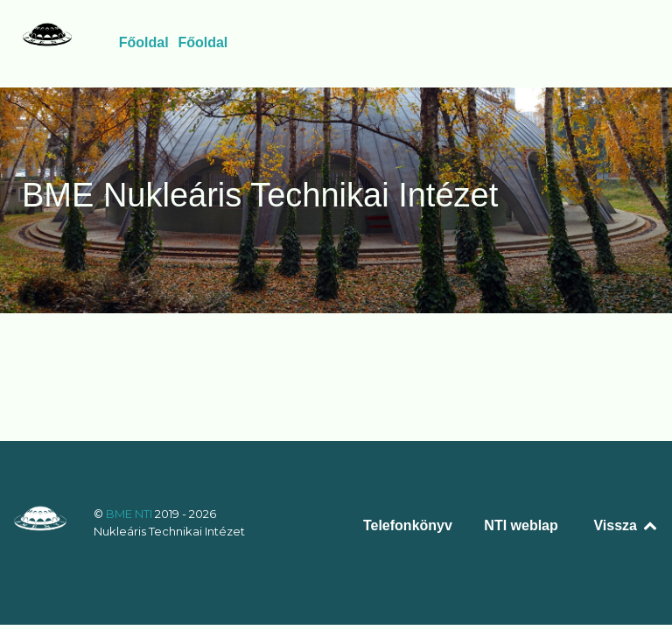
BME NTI (130, 514)
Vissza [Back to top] (626, 525)
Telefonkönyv (408, 525)
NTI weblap (521, 525)
